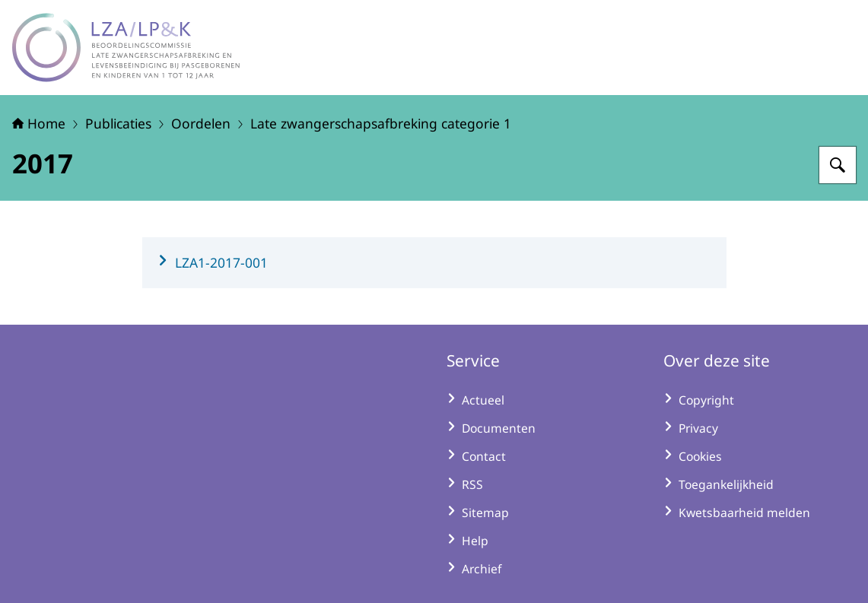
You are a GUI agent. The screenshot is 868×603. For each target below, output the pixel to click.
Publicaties (118, 123)
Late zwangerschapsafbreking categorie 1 (381, 123)
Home (39, 123)
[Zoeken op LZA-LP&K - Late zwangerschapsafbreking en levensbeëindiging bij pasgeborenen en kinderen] (838, 165)
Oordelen (201, 123)
